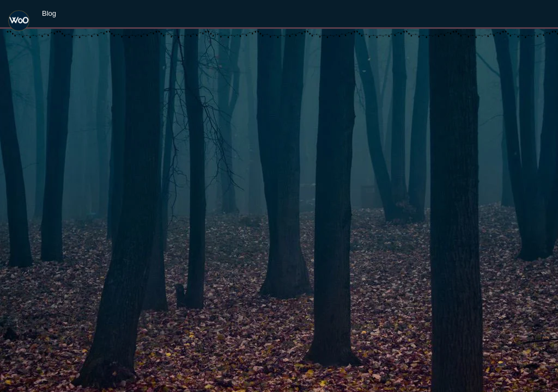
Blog (49, 13)
